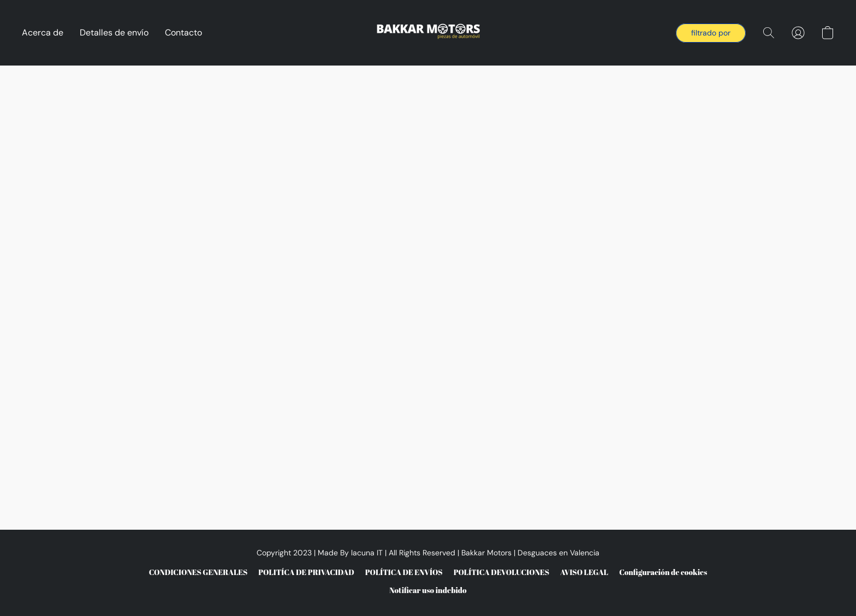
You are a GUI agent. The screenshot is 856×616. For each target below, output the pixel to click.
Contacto (183, 32)
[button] (428, 33)
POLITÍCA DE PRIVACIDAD (306, 572)
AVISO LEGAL (584, 572)
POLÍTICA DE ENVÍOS (404, 572)
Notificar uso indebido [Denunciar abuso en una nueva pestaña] (428, 590)
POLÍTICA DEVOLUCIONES (501, 572)
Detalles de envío (114, 32)
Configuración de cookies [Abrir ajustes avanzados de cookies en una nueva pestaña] (663, 572)
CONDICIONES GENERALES (198, 572)
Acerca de (43, 32)
